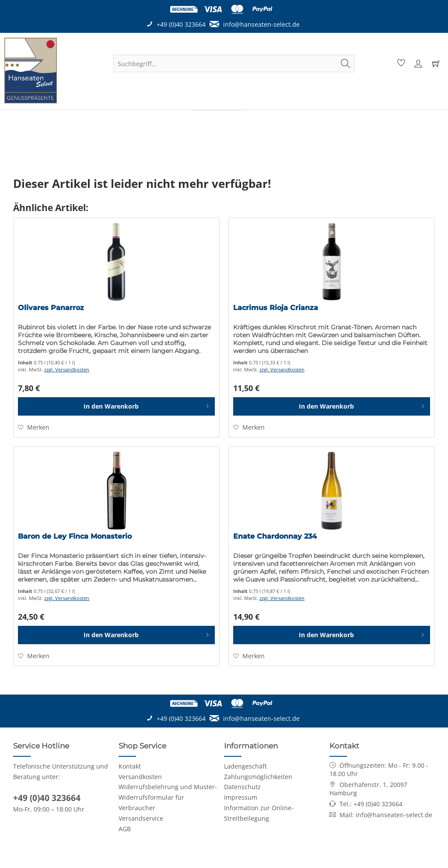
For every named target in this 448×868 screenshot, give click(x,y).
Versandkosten (140, 777)
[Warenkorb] (436, 64)
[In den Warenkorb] (116, 406)
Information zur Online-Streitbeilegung (259, 813)
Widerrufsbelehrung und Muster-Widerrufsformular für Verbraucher (168, 797)
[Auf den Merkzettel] (34, 427)
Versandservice (141, 818)
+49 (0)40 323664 (47, 798)
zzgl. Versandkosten (67, 369)
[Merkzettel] (400, 64)
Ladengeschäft (245, 766)
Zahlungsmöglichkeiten (258, 777)
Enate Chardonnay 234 (275, 536)
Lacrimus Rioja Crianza (276, 308)
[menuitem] (234, 64)
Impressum (241, 797)
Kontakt (130, 766)
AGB (125, 829)
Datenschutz (242, 787)
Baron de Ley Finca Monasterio (75, 536)
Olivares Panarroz (51, 308)
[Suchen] (346, 64)
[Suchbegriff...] (234, 64)
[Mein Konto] (418, 64)
